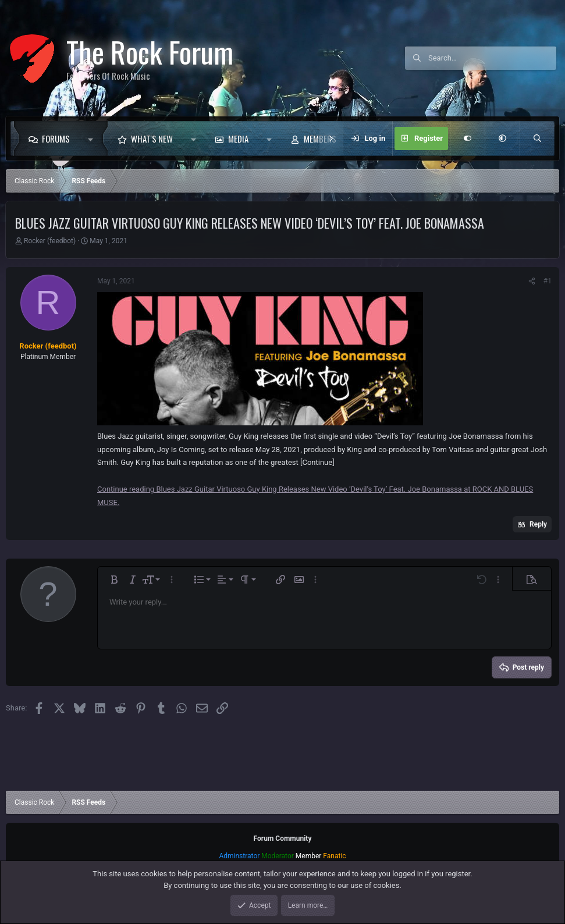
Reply (538, 524)
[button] (93, 138)
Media (238, 138)
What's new (152, 138)
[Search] (492, 58)
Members (320, 138)
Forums (56, 138)
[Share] (532, 281)
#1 (548, 281)
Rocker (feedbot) (50, 241)
